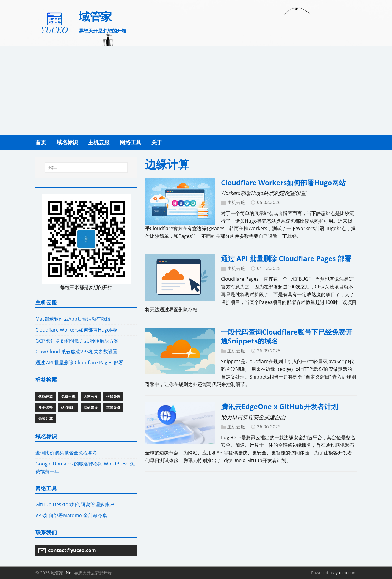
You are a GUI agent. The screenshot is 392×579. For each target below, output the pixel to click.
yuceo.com (346, 573)
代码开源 (46, 397)
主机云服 (236, 202)
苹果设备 (113, 408)
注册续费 (46, 408)
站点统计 (68, 408)
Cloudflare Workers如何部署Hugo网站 (283, 183)
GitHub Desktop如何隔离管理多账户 (75, 504)
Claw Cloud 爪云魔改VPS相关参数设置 (76, 352)
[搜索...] (86, 168)
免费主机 (68, 397)
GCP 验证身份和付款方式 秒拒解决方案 (77, 341)
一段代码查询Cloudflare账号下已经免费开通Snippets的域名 (287, 336)
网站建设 (91, 408)
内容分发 (91, 397)
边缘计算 (46, 419)
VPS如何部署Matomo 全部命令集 (71, 515)
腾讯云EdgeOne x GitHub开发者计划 (279, 407)
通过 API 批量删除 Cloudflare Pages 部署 (286, 258)
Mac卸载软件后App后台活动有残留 (73, 319)
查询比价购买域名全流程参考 (66, 453)
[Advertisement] (196, 90)
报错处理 (113, 397)
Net (69, 573)
